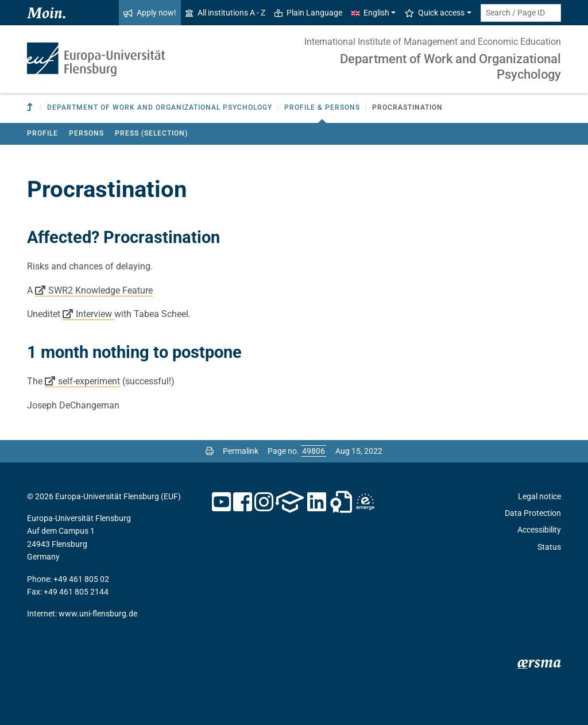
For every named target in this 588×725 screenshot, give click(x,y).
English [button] (370, 13)
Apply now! (150, 13)
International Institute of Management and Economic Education (433, 42)
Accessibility (539, 530)
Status (549, 547)
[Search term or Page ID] (521, 13)
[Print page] (210, 451)
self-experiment (89, 381)
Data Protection (533, 513)
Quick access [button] (435, 13)
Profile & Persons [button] (322, 107)
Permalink (241, 451)
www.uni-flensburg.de (98, 614)
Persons (86, 133)
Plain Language (308, 13)
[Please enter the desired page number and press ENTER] (314, 451)
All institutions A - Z (225, 13)
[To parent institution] (31, 108)
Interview (95, 314)
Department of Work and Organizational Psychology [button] (160, 107)
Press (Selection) (151, 133)
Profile (42, 133)
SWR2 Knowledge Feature (100, 290)
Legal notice (539, 496)
